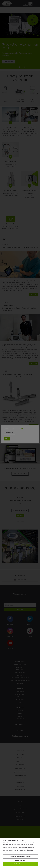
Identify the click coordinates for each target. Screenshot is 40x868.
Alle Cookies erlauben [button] (20, 864)
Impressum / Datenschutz (13, 852)
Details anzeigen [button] (20, 860)
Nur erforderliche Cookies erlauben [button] (20, 856)
